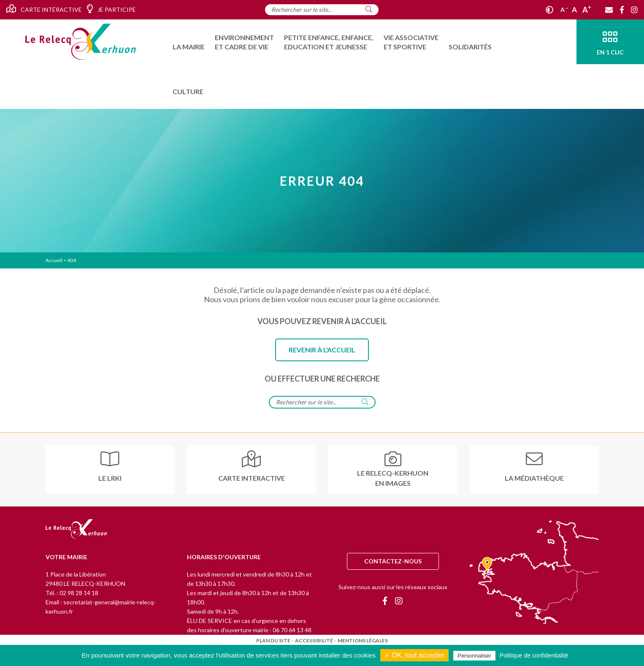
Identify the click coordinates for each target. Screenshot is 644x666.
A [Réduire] (564, 9)
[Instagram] (634, 10)
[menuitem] (189, 42)
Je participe (111, 9)
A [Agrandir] (587, 10)
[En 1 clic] (610, 42)
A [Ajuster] (574, 9)
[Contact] (609, 10)
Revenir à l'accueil (322, 350)
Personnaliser (474, 656)
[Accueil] (81, 42)
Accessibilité (314, 640)
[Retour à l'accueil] (76, 530)
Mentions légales (363, 640)
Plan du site (273, 640)
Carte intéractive (44, 9)
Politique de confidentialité (534, 655)
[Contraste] (549, 10)
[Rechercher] (369, 9)
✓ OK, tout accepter (414, 655)
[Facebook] (622, 10)
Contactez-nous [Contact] (393, 561)
